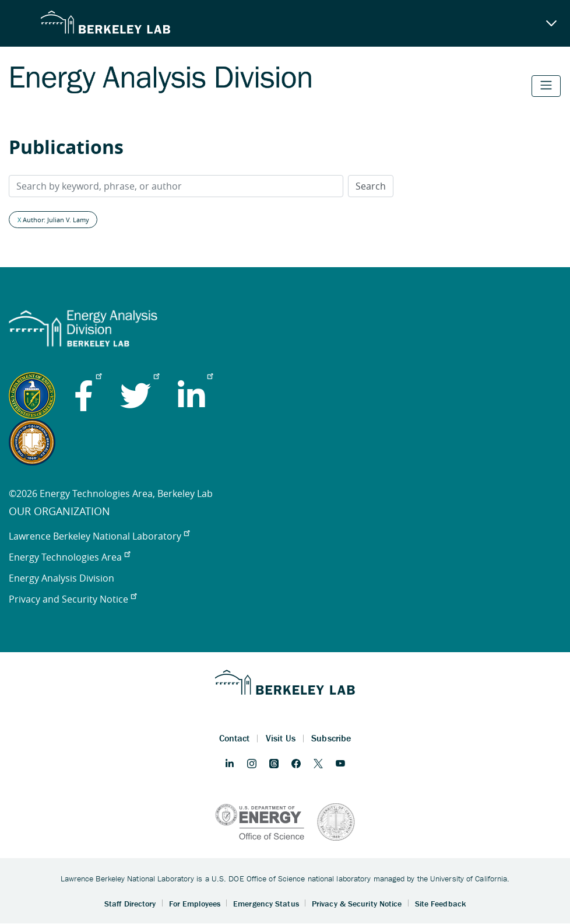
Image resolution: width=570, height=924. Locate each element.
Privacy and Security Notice (73, 599)
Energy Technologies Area (69, 557)
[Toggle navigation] (546, 86)
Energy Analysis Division (61, 578)
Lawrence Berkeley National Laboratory (99, 536)
